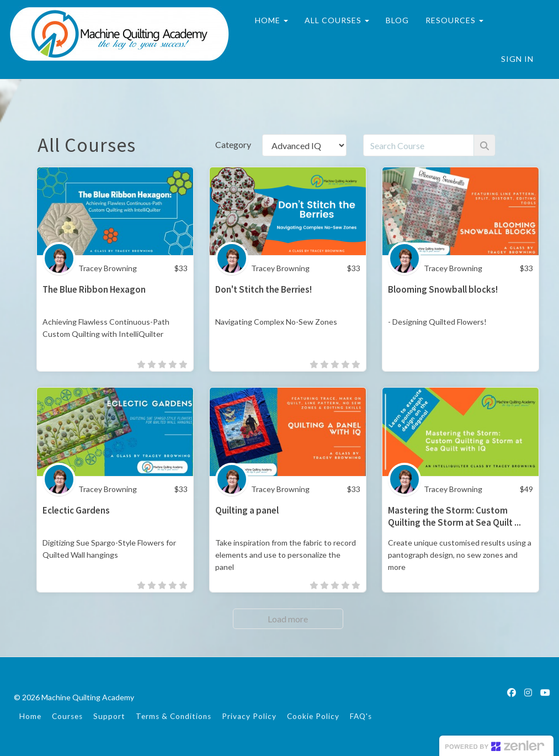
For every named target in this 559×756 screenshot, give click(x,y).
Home (30, 716)
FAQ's (361, 716)
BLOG (397, 20)
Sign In (517, 59)
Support (109, 716)
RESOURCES (454, 20)
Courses (67, 716)
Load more (288, 619)
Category (233, 144)
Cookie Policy (313, 716)
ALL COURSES (336, 20)
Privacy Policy (249, 716)
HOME (271, 20)
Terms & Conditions (174, 716)
